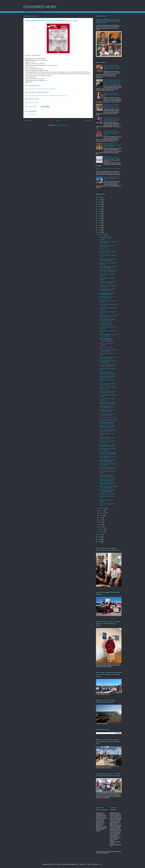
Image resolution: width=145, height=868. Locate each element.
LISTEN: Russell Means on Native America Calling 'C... (108, 335)
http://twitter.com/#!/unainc (32, 102)
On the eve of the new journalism (108, 418)
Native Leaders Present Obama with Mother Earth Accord (107, 446)
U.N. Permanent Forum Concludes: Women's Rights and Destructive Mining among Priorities (112, 133)
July (101, 518)
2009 (99, 537)
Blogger (100, 864)
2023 (99, 204)
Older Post (88, 120)
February (102, 529)
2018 (99, 216)
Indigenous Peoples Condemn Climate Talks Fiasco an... (107, 377)
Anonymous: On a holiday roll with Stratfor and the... (108, 286)
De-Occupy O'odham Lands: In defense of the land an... (107, 365)
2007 (99, 542)
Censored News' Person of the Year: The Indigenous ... (107, 358)
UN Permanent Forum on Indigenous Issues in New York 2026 (112, 95)
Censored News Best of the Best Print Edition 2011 (108, 362)
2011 (99, 232)
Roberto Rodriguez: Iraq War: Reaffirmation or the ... (107, 294)
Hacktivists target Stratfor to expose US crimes (106, 298)
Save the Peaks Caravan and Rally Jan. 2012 (107, 246)
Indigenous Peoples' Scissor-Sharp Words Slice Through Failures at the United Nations (108, 21)
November (102, 508)
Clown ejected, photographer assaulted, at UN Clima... (107, 423)
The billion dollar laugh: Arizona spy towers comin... (107, 438)
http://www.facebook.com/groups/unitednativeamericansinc (41, 89)
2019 (99, 214)
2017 (99, 218)
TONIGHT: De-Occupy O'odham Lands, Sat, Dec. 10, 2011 (108, 403)
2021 (99, 209)
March (101, 527)
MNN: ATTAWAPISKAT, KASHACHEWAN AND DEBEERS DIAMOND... (106, 340)
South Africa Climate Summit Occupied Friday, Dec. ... (107, 411)
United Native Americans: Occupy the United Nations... (108, 316)
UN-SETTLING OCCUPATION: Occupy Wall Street (107, 290)
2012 (99, 230)
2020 (99, 211)
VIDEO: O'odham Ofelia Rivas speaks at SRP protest (107, 461)
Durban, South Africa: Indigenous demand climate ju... (108, 457)
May (101, 522)
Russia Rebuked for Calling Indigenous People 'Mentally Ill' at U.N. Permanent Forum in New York (112, 68)
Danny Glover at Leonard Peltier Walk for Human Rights (108, 282)
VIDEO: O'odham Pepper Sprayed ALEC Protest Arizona (108, 487)
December (102, 234)
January (102, 532)
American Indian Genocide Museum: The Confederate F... (108, 373)
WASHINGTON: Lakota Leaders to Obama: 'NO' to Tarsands (108, 453)
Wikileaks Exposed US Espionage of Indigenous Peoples (108, 260)
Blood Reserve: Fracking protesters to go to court (106, 324)
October (102, 511)
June (101, 520)
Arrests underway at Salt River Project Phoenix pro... (107, 483)
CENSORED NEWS (40, 7)
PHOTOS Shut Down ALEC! (106, 494)
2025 (99, 200)
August (101, 515)
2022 (99, 207)
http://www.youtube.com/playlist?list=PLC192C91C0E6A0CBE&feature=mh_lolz (46, 96)
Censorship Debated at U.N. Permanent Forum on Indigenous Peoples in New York (112, 145)
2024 (99, 202)
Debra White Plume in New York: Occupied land (108, 465)
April (101, 525)
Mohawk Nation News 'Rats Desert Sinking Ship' (106, 407)
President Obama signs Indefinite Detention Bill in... (108, 242)
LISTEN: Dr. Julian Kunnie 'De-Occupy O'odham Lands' (107, 392)
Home (59, 120)
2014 (99, 225)
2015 (99, 223)
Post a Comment (32, 114)
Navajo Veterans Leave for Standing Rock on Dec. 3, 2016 (112, 158)
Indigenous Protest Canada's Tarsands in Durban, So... (107, 427)
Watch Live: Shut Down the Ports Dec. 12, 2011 (108, 388)
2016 (99, 221)
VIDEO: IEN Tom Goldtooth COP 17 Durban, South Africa (108, 468)
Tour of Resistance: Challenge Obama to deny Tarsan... (107, 320)
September (102, 513)
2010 (99, 535)
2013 (99, 228)
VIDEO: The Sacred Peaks (106, 347)
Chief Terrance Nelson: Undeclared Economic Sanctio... (106, 238)
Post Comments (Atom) (62, 125)
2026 (99, 197)
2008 (99, 539)
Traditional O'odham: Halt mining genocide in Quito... (108, 252)
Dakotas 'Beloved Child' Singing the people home (107, 449)
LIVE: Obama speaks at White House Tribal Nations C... (107, 491)
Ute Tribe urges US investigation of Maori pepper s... (108, 350)
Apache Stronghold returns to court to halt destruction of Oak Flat (112, 179)
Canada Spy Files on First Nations (108, 420)
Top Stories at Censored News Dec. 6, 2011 (107, 442)
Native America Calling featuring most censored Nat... (108, 267)
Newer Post (29, 120)
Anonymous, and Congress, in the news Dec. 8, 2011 (108, 415)
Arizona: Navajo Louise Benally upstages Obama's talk (107, 480)
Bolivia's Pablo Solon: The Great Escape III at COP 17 (108, 431)
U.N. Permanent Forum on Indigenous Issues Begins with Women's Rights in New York (112, 119)
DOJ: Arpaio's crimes (105, 249)
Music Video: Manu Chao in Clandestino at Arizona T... (107, 476)
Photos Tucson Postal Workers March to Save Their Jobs (107, 271)
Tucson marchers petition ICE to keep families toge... (108, 384)
